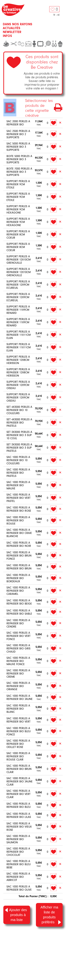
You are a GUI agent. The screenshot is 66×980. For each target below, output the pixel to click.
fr (54, 15)
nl (58, 15)
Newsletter (12, 32)
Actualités (12, 28)
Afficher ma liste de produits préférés (51, 915)
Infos (7, 36)
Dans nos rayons (18, 24)
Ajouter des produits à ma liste (16, 915)
